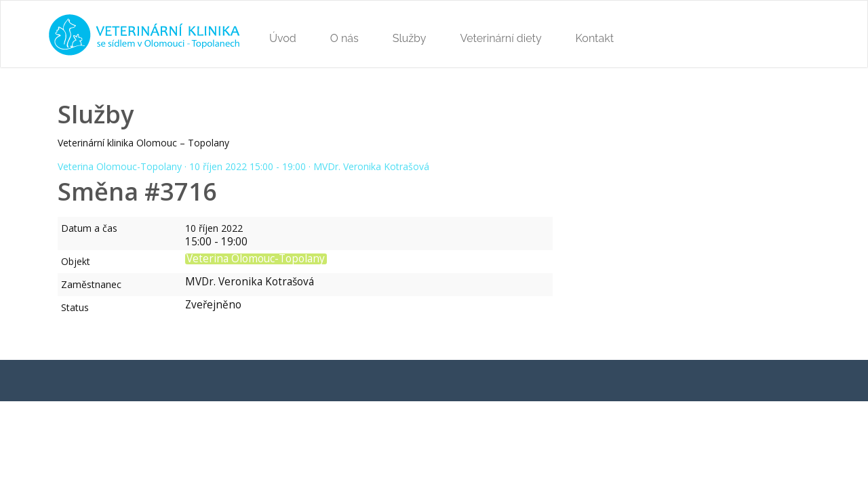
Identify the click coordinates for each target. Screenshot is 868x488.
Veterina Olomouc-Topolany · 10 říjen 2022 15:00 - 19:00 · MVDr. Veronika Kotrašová (243, 166)
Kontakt (595, 38)
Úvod (283, 38)
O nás (344, 38)
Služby (410, 38)
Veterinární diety (500, 38)
